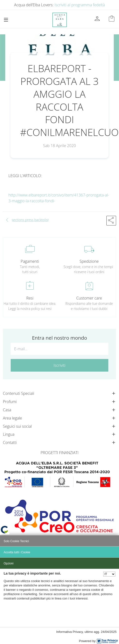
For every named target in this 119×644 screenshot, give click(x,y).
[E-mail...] (59, 349)
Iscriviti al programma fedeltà (80, 5)
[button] (111, 221)
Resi (30, 298)
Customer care (89, 298)
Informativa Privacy (70, 632)
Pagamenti (30, 261)
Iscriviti (59, 365)
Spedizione (89, 261)
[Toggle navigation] (6, 20)
